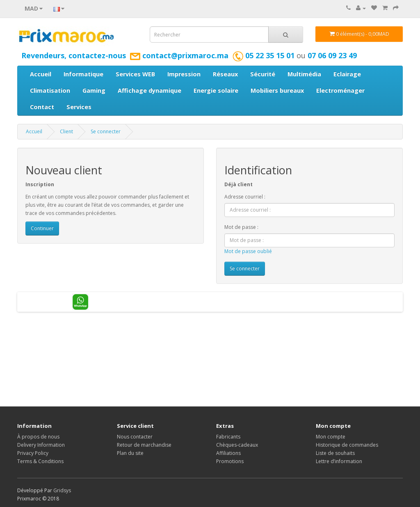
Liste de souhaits (335, 453)
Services (79, 107)
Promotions (230, 461)
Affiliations (228, 453)
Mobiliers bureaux (277, 90)
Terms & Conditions (40, 461)
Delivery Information (41, 445)
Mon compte (331, 437)
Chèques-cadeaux (237, 445)
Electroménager (340, 90)
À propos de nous (38, 437)
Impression (184, 74)
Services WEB (135, 74)
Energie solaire (216, 90)
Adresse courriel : (245, 197)
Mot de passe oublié (248, 251)
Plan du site (130, 453)
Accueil (41, 74)
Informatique (83, 74)
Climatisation (50, 90)
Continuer (42, 228)
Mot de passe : (241, 227)
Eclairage (347, 74)
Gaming (94, 90)
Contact (42, 107)
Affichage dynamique (150, 90)
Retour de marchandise (144, 445)
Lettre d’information (339, 461)
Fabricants (228, 437)
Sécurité (263, 74)
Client (66, 131)
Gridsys (62, 490)
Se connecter (106, 131)
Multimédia (304, 74)
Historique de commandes (347, 445)
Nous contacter (135, 437)
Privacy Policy (33, 453)
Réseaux (225, 74)
